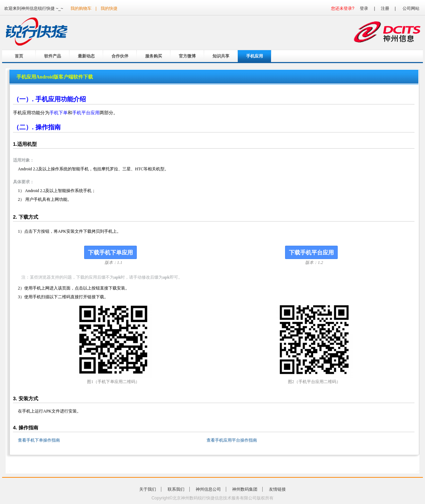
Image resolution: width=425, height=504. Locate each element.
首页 (19, 56)
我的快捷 (109, 8)
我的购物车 (81, 8)
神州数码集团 (245, 489)
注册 (385, 8)
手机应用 (255, 56)
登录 (364, 8)
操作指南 (48, 127)
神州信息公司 (208, 489)
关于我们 (148, 489)
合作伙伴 (120, 56)
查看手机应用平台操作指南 (232, 440)
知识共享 (221, 56)
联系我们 (176, 489)
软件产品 (53, 56)
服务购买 (154, 56)
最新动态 (86, 56)
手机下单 (59, 113)
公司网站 (411, 8)
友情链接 (277, 489)
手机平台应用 (86, 113)
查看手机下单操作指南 (39, 440)
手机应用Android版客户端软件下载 (55, 77)
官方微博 (187, 56)
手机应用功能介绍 (61, 99)
